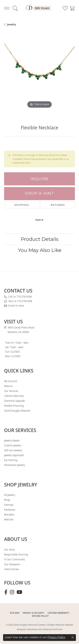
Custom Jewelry (13, 445)
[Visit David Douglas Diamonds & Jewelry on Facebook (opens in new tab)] (6, 592)
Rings (7, 500)
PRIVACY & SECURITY (34, 613)
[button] (15, 8)
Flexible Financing (14, 406)
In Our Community (14, 559)
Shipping (22, 205)
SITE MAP (15, 613)
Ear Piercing (11, 460)
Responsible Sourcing (16, 554)
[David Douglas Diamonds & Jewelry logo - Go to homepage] (40, 8)
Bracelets (9, 515)
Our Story (9, 550)
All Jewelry (10, 495)
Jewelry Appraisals (14, 455)
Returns (58, 205)
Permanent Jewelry (15, 465)
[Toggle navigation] (7, 8)
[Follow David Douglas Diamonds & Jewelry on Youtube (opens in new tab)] (19, 592)
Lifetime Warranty (14, 396)
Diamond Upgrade (14, 401)
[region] (39, 74)
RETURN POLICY (40, 616)
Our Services (11, 391)
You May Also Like (40, 250)
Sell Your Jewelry (13, 450)
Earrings (9, 505)
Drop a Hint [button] (39, 193)
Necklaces (10, 510)
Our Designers (12, 564)
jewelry (11, 24)
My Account (11, 381)
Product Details (40, 239)
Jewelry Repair (12, 440)
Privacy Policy (56, 637)
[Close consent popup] (73, 637)
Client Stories (11, 569)
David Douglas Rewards (17, 411)
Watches (9, 519)
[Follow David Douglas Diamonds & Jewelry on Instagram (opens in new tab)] (12, 592)
